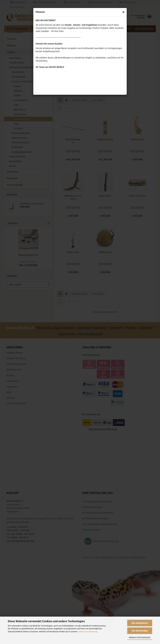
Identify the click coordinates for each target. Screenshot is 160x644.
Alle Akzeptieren (140, 623)
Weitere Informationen (140, 637)
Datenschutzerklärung (88, 632)
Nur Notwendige (140, 631)
